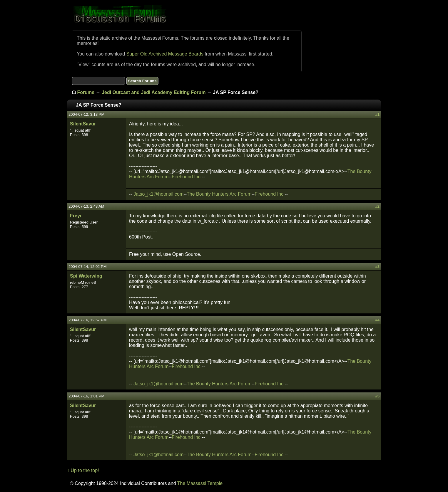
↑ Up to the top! (83, 470)
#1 (377, 114)
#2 (377, 206)
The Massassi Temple (200, 483)
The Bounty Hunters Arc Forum (219, 194)
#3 (377, 267)
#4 (377, 320)
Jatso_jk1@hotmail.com (158, 194)
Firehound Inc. (187, 177)
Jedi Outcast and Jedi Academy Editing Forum (154, 92)
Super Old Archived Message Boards (165, 54)
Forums (86, 92)
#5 (377, 396)
